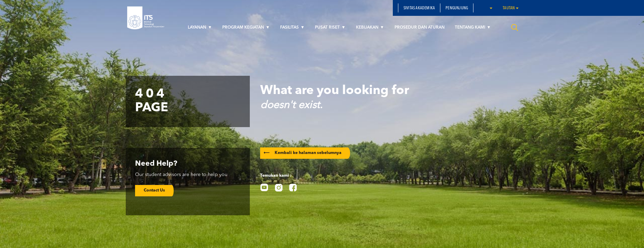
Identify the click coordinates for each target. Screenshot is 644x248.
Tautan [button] (510, 8)
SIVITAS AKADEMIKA (419, 8)
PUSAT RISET (328, 28)
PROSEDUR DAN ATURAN (420, 28)
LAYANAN (197, 28)
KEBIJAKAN (368, 28)
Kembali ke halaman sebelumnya (303, 153)
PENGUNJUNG (457, 8)
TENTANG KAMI (471, 28)
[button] (491, 8)
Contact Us (154, 190)
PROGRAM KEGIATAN (244, 28)
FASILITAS (290, 28)
